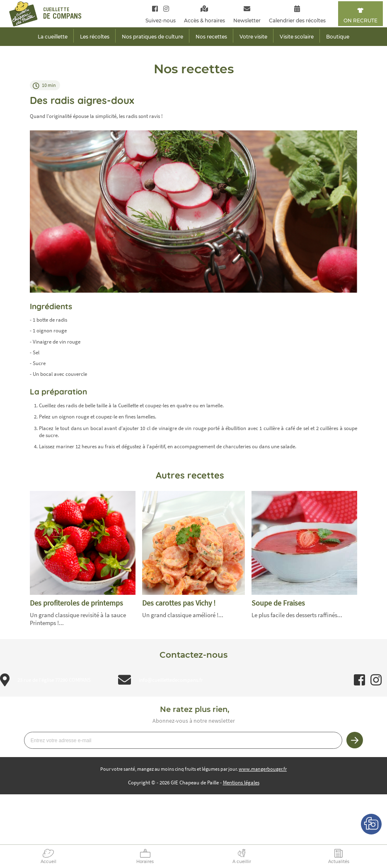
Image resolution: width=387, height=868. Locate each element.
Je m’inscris (355, 740)
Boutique (338, 37)
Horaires (145, 862)
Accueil (48, 862)
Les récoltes (95, 37)
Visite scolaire (297, 37)
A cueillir (242, 862)
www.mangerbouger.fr (263, 769)
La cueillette (53, 37)
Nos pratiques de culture (152, 37)
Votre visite (253, 37)
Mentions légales (241, 783)
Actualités (339, 862)
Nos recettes (211, 37)
